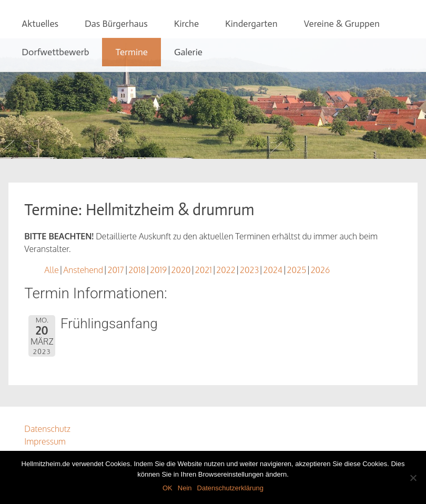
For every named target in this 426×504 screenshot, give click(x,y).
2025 (297, 270)
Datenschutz (47, 429)
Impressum (45, 441)
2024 (273, 270)
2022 (226, 270)
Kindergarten (251, 24)
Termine (131, 52)
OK (168, 488)
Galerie (188, 52)
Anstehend (83, 270)
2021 (204, 270)
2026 (321, 270)
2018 (137, 270)
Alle (52, 270)
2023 (249, 270)
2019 (158, 270)
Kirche (186, 24)
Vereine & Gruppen (341, 24)
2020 (181, 270)
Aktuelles (40, 24)
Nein (185, 488)
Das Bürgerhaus (116, 24)
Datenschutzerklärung (230, 488)
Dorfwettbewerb (55, 52)
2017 (116, 270)
